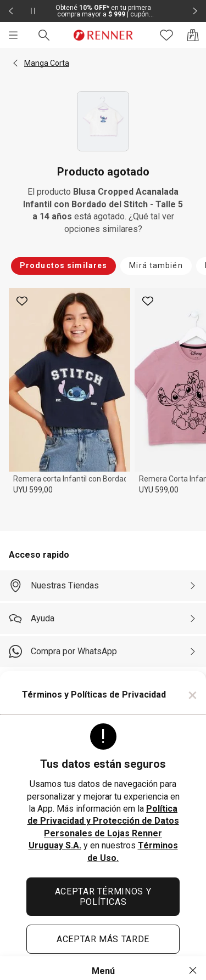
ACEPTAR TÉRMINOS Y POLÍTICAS (103, 897)
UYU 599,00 (33, 490)
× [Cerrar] (193, 695)
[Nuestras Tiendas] (103, 586)
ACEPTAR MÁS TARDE (103, 939)
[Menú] (13, 35)
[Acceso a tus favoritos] (166, 35)
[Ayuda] (103, 619)
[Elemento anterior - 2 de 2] (11, 11)
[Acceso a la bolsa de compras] (193, 35)
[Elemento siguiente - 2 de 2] (195, 11)
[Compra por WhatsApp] (103, 652)
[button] (15, 63)
